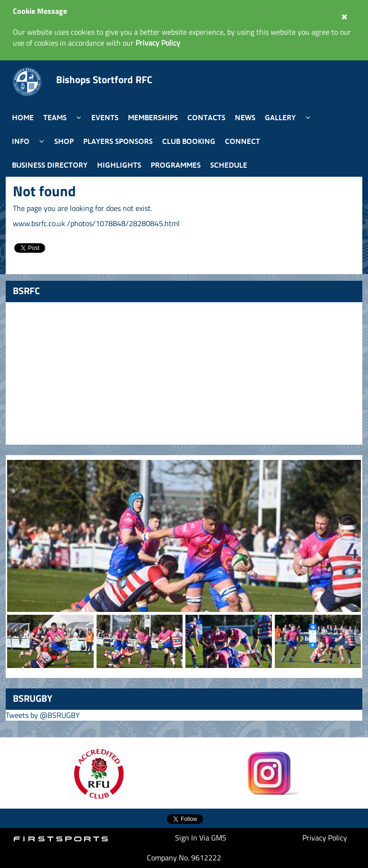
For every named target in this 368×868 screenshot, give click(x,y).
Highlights (119, 165)
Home (23, 117)
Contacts (206, 117)
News (245, 117)
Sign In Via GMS (201, 838)
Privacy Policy (325, 838)
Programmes (176, 165)
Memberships (153, 117)
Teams (55, 117)
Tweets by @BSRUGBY (43, 715)
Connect (242, 141)
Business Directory (50, 165)
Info (21, 141)
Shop (64, 141)
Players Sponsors (118, 141)
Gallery (280, 117)
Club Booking (189, 141)
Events (105, 117)
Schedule (229, 165)
